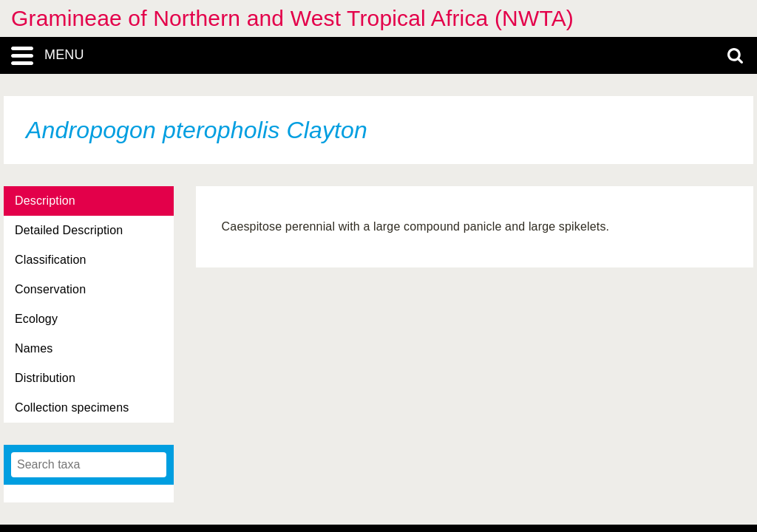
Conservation (50, 289)
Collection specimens (72, 407)
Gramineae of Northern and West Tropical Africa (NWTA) (292, 18)
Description (45, 201)
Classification (51, 260)
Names (34, 348)
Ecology (36, 319)
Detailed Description (69, 230)
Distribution (45, 378)
